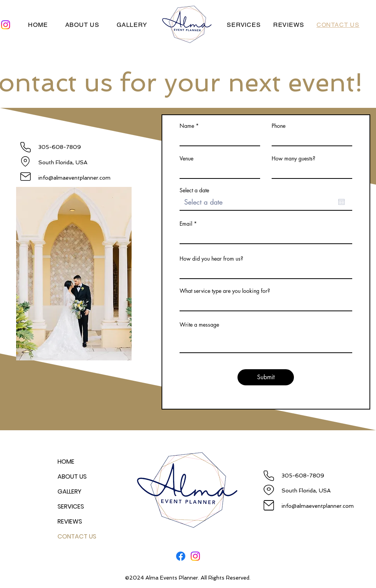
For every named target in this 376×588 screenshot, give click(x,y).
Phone (279, 126)
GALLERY (69, 491)
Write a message (199, 325)
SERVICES (71, 506)
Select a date (194, 190)
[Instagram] (195, 556)
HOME (66, 462)
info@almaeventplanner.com (74, 178)
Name (187, 126)
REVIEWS (70, 521)
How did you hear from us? (211, 259)
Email (186, 224)
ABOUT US (72, 477)
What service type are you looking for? (225, 291)
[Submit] (266, 377)
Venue (186, 159)
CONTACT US (77, 536)
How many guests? (294, 159)
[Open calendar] (341, 202)
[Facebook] (181, 556)
